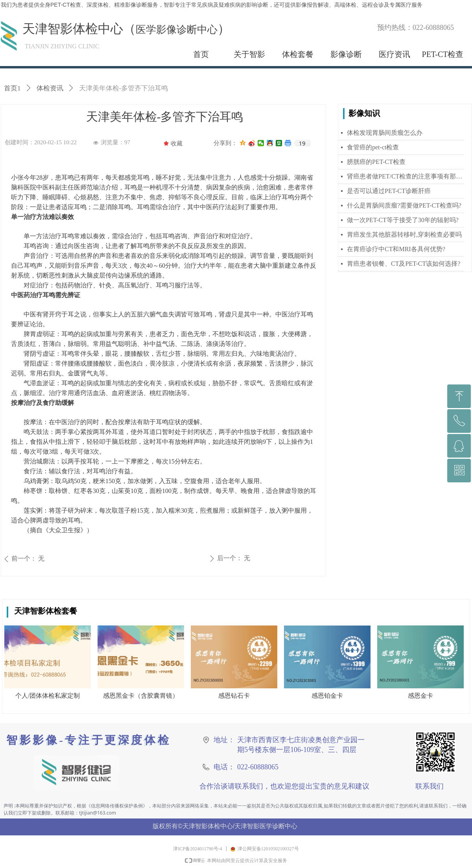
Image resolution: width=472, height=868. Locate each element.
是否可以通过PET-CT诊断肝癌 (389, 191)
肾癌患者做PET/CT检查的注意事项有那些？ (405, 176)
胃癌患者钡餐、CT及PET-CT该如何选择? (404, 264)
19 (302, 143)
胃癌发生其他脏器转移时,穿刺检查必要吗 (404, 234)
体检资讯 (50, 88)
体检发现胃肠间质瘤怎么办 (385, 133)
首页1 (12, 88)
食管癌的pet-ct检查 (373, 147)
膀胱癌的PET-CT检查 (376, 162)
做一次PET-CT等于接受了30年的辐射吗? (403, 220)
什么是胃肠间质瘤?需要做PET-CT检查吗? (404, 205)
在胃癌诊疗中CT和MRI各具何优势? (396, 249)
